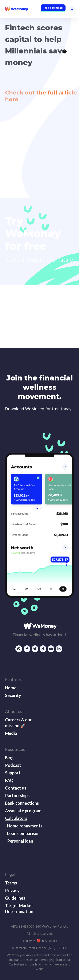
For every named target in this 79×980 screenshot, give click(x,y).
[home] (16, 9)
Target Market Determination (19, 908)
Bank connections (22, 803)
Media (11, 733)
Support (13, 773)
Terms (11, 883)
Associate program (23, 811)
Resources (15, 749)
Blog (9, 758)
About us (14, 711)
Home (11, 688)
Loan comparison (23, 833)
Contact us (16, 788)
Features (13, 679)
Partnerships (17, 795)
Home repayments (25, 826)
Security (13, 695)
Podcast (13, 765)
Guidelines (15, 898)
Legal (10, 874)
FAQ (9, 780)
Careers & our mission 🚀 (18, 723)
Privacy (12, 890)
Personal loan (20, 841)
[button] (72, 9)
